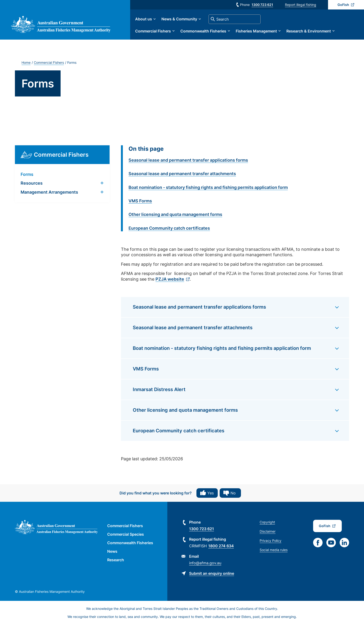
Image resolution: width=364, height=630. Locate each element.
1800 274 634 (221, 551)
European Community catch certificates (169, 233)
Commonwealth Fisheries (220, 34)
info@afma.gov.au (205, 568)
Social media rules (274, 555)
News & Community (196, 22)
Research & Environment (326, 34)
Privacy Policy (271, 546)
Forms (27, 180)
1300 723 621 (262, 5)
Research (116, 565)
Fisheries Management (273, 34)
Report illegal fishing (301, 5)
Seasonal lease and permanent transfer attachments (182, 179)
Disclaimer (268, 537)
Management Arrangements (49, 197)
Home (26, 68)
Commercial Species (126, 540)
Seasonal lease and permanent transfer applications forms (188, 165)
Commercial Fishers (170, 34)
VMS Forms (140, 206)
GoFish (343, 5)
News (112, 557)
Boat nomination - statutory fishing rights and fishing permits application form (208, 193)
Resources (32, 189)
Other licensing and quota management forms (175, 220)
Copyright (267, 527)
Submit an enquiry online (212, 579)
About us (161, 22)
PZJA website (170, 284)
